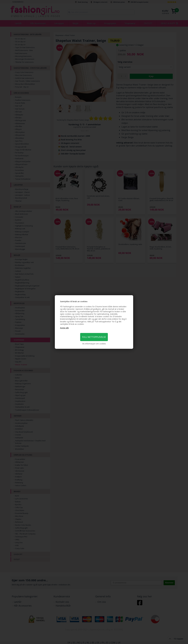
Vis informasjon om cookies (94, 344)
